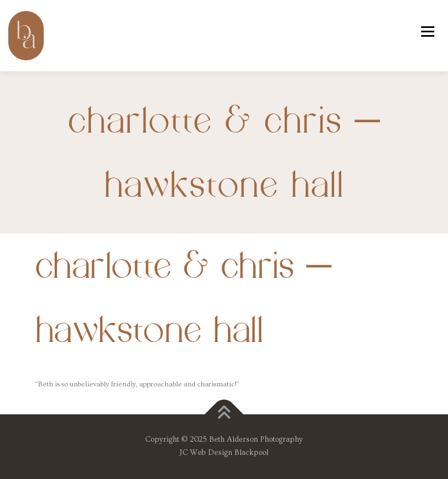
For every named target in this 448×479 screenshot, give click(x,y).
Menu (427, 31)
